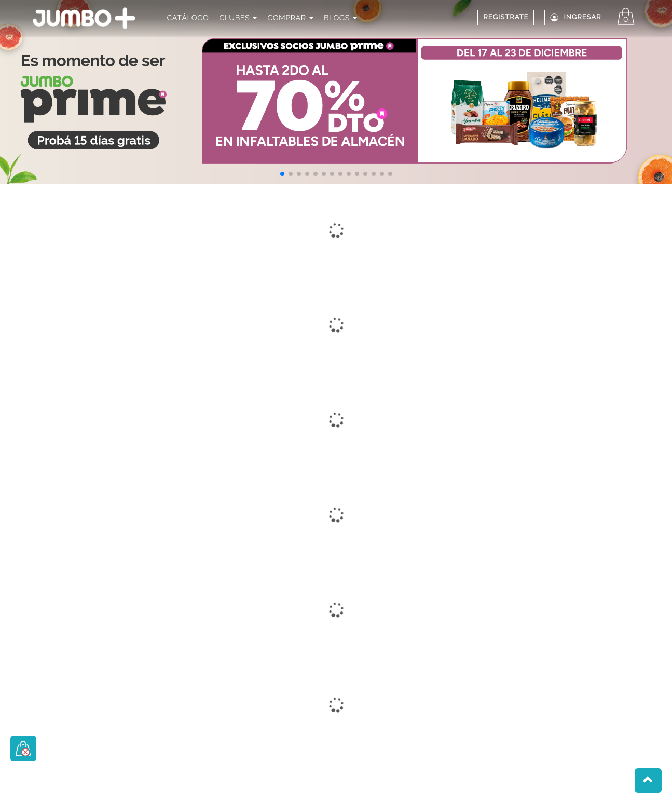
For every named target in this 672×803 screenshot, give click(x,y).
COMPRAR (290, 18)
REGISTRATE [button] (506, 17)
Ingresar (575, 17)
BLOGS (340, 18)
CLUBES (238, 18)
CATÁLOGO (188, 18)
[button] (282, 174)
